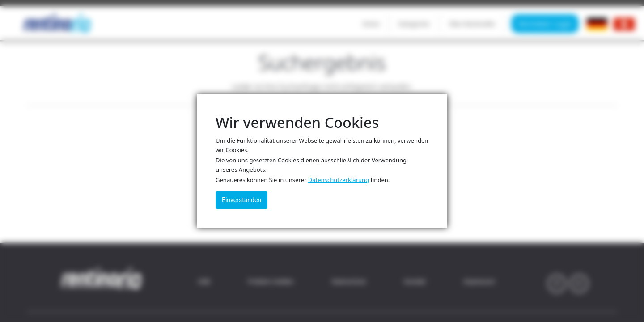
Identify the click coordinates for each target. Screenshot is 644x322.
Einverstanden (241, 200)
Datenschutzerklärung (339, 180)
